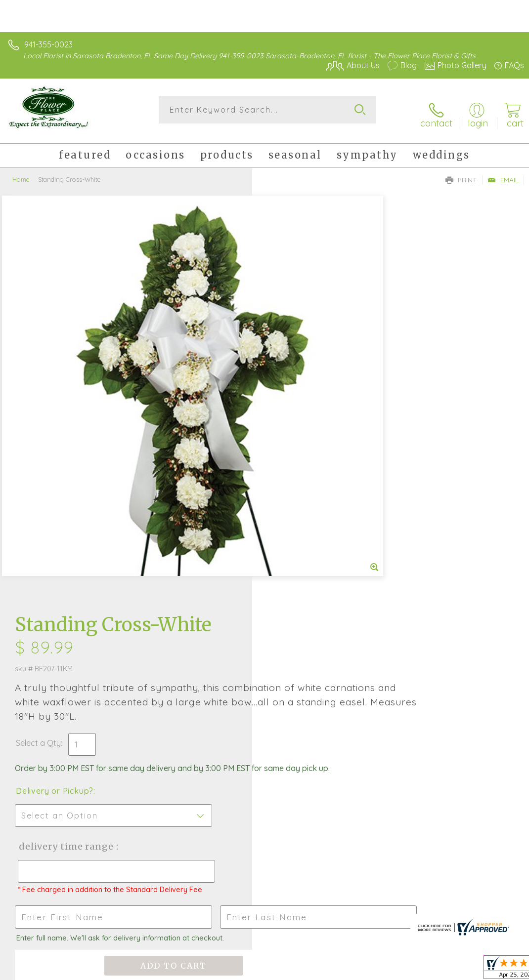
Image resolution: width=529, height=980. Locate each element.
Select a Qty (290, 329)
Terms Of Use (298, 970)
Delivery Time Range (317, 442)
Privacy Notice (356, 970)
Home (21, 171)
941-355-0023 (48, 44)
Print (461, 172)
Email (503, 172)
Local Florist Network (427, 970)
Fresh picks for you (265, 674)
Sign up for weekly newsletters (265, 729)
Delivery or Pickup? (307, 387)
